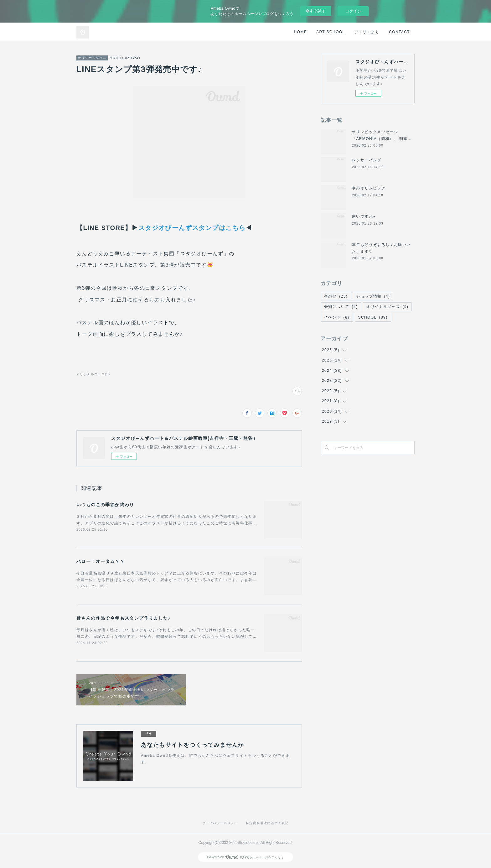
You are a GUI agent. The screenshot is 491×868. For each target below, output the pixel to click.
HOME (301, 32)
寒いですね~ (364, 216)
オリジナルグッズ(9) (93, 374)
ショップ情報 (373, 296)
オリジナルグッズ (92, 58)
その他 (336, 296)
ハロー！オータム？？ (101, 561)
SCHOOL (373, 317)
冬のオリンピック (369, 188)
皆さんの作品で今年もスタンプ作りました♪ (124, 618)
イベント (337, 317)
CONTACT (399, 32)
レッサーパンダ (367, 160)
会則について (341, 307)
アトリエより (367, 32)
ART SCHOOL (331, 32)
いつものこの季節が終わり (105, 505)
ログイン (353, 11)
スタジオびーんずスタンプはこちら (192, 228)
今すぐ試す (315, 11)
